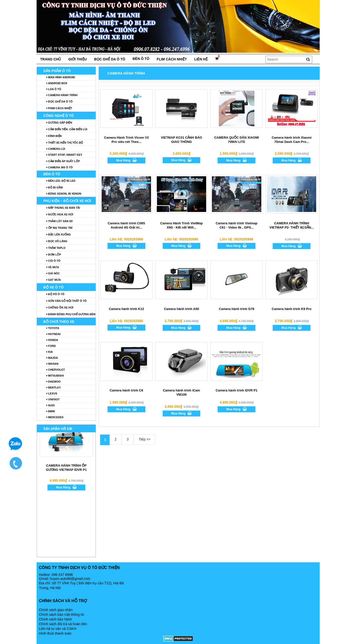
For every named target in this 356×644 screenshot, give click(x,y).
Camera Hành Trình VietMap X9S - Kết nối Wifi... (181, 225)
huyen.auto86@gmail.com (70, 579)
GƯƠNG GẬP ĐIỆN (59, 123)
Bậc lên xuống (59, 234)
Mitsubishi (55, 376)
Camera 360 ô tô (60, 167)
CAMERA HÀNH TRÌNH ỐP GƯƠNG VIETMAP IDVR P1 (66, 455)
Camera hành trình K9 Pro (291, 309)
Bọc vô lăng (57, 241)
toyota (53, 328)
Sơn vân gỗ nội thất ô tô (67, 301)
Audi (51, 405)
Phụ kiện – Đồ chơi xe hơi (67, 201)
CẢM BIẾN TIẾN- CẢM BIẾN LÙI (67, 129)
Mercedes (55, 417)
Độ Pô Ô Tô (56, 294)
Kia (50, 352)
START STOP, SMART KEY (64, 155)
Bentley (54, 387)
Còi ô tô (54, 261)
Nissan (53, 364)
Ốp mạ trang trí (59, 228)
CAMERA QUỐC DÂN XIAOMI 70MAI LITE (236, 140)
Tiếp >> (145, 439)
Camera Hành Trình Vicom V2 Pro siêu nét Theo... (126, 140)
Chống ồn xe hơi (60, 308)
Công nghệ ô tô (59, 116)
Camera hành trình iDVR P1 (236, 390)
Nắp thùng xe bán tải (63, 208)
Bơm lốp (54, 255)
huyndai (54, 334)
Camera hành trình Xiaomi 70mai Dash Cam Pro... (292, 140)
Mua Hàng (126, 160)
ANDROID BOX (57, 83)
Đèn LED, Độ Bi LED (61, 181)
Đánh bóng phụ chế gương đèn (71, 314)
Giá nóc (53, 273)
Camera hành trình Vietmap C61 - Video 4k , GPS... (236, 225)
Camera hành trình (62, 95)
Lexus (52, 393)
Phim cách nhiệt (59, 108)
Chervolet (56, 370)
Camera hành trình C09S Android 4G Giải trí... (126, 225)
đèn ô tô (141, 59)
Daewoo (54, 382)
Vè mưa (53, 267)
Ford (51, 346)
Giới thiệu (77, 59)
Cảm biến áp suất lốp (63, 161)
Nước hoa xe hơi (60, 214)
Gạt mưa (54, 280)
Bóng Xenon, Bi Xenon (64, 194)
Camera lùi (56, 149)
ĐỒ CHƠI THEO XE (59, 322)
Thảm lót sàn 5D (60, 221)
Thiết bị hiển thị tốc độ (65, 143)
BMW (51, 411)
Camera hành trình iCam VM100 (181, 392)
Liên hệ (201, 59)
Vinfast (53, 399)
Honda (52, 340)
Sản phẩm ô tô (57, 71)
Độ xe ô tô (54, 287)
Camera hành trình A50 (181, 309)
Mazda (52, 358)
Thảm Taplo (56, 248)
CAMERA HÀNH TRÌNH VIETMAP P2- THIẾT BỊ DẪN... (292, 225)
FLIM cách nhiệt (172, 59)
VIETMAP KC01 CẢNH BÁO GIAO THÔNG (182, 140)
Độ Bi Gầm (55, 187)
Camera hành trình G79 (236, 309)
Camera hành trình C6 (126, 390)
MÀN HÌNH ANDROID (61, 77)
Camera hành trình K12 (126, 309)
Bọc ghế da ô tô (110, 59)
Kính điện (54, 136)
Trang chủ (51, 59)
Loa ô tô (54, 89)
